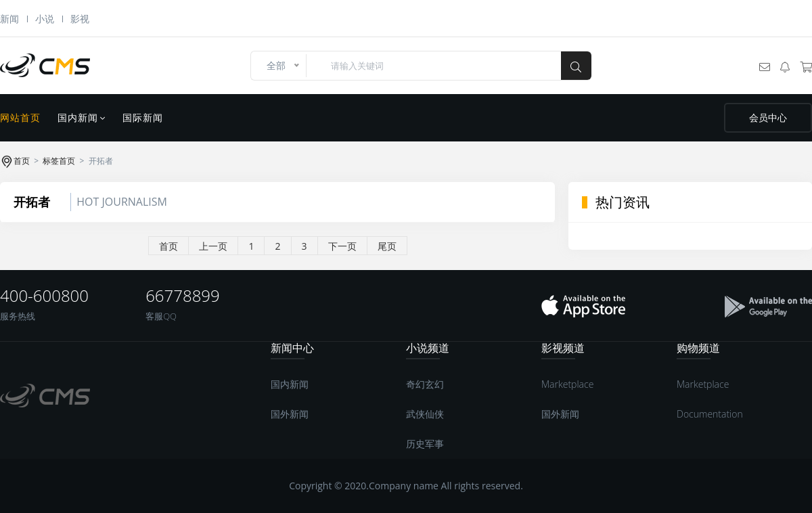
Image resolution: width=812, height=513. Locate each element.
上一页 (213, 246)
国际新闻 (143, 118)
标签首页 (59, 161)
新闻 (9, 19)
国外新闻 (290, 414)
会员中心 (768, 118)
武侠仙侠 (425, 414)
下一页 (342, 246)
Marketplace (567, 384)
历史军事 (425, 444)
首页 (22, 161)
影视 (80, 19)
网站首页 (20, 118)
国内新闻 (82, 118)
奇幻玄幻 (425, 384)
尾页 (387, 246)
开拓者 (32, 202)
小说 (45, 19)
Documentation (710, 414)
